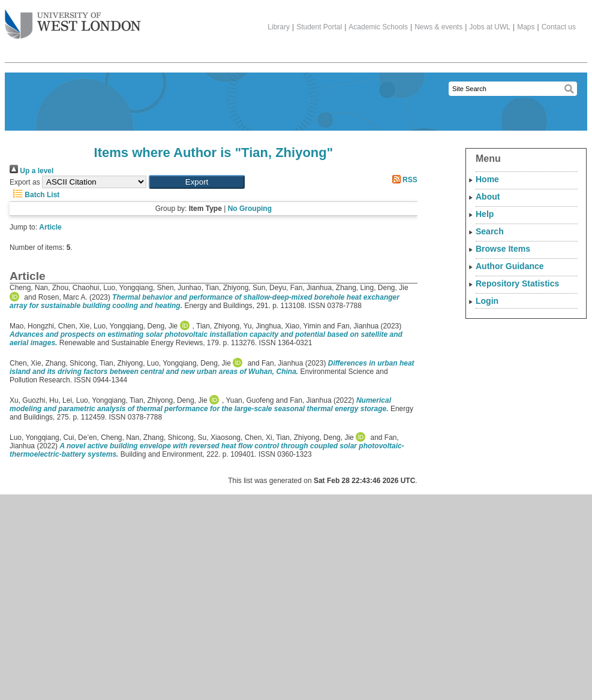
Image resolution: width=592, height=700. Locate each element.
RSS (403, 180)
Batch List (34, 195)
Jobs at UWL (490, 27)
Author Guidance (510, 266)
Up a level (31, 171)
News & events (438, 27)
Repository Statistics (517, 283)
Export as (25, 182)
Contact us (559, 27)
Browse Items (503, 249)
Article (50, 227)
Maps (526, 27)
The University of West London (73, 20)
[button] (197, 182)
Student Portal (319, 27)
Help (485, 214)
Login (487, 301)
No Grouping (250, 209)
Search (490, 231)
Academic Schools (378, 27)
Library (279, 27)
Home (487, 179)
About (488, 197)
